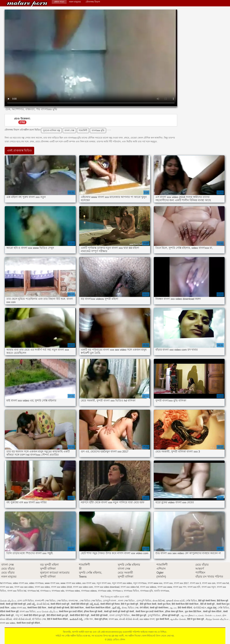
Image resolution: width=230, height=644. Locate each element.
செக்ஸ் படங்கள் (213, 615)
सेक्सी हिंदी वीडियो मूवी (80, 604)
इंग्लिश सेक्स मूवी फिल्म (174, 611)
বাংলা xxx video (42, 587)
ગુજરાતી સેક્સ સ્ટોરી (175, 601)
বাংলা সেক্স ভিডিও (127, 601)
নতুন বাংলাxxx (140, 583)
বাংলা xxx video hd (130, 587)
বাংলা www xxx (155, 583)
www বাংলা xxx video (71, 583)
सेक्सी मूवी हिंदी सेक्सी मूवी (16, 604)
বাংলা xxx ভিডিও (28, 611)
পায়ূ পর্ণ (19, 615)
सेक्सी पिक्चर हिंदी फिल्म (37, 608)
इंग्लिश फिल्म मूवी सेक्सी (93, 611)
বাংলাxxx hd (33, 591)
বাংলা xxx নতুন (209, 587)
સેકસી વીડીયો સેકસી (129, 619)
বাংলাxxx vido (105, 591)
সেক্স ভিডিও (62, 601)
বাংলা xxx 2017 (181, 583)
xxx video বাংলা (147, 619)
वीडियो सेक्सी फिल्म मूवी (9, 611)
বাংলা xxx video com (83, 587)
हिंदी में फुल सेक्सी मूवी (130, 604)
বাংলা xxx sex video (24, 587)
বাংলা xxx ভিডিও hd (17, 591)
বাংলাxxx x (118, 591)
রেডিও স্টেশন (27, 4)
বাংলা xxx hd (223, 583)
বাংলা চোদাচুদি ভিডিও (120, 615)
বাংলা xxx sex (7, 587)
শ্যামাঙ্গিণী (83, 130)
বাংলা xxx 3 (195, 583)
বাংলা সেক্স (69, 130)
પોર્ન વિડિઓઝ (200, 608)
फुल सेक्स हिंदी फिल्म (193, 611)
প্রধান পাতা (59, 2)
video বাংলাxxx (36, 583)
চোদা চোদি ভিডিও (26, 601)
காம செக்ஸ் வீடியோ (47, 611)
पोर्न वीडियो (144, 608)
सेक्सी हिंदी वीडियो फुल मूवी (34, 615)
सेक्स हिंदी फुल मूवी (139, 615)
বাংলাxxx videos (89, 591)
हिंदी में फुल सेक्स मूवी (196, 619)
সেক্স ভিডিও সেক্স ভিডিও (91, 601)
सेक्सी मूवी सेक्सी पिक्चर (159, 608)
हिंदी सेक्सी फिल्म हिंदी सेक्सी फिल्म (185, 604)
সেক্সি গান (89, 619)
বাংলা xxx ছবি (194, 587)
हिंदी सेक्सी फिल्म (77, 608)
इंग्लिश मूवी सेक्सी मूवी (171, 615)
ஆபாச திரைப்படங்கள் (192, 615)
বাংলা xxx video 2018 (61, 587)
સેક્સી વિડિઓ (43, 604)
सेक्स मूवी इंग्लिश (101, 619)
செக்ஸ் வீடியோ (8, 601)
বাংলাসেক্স (73, 601)
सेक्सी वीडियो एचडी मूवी (60, 604)
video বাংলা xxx (20, 583)
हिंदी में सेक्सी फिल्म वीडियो (58, 619)
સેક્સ (124, 608)
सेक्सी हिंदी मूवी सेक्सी (100, 615)
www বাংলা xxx (52, 583)
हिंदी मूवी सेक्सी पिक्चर (207, 601)
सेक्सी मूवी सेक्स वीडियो (213, 611)
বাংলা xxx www (165, 587)
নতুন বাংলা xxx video (122, 583)
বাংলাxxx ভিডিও (131, 591)
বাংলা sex (113, 619)
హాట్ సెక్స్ (31, 604)
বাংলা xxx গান (180, 587)
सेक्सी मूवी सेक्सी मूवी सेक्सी (59, 608)
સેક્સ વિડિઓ (159, 601)
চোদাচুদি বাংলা (110, 601)
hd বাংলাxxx (6, 583)
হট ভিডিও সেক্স (39, 619)
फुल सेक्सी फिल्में (162, 619)
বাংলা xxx (168, 583)
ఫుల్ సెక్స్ (116, 608)
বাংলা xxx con (209, 583)
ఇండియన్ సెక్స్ (76, 619)
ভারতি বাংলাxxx (162, 591)
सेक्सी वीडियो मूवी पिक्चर (110, 604)
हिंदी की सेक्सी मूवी (208, 604)
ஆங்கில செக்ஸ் (178, 619)
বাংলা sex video (8, 623)
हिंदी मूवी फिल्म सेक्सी (148, 604)
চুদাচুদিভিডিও (154, 615)
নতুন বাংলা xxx (104, 583)
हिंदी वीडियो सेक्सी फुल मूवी (57, 615)
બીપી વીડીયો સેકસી (22, 619)
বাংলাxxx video (73, 591)
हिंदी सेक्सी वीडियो (185, 608)
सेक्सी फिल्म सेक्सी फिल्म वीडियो (98, 608)
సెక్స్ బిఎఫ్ (94, 604)
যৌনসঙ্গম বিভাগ (93, 2)
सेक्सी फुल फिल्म (164, 604)
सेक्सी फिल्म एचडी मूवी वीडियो (28, 623)
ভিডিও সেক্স (133, 608)
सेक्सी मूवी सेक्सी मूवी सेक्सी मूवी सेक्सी (119, 611)
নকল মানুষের (75, 2)
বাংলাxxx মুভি (98, 130)
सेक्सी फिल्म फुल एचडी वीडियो (71, 611)
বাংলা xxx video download (107, 587)
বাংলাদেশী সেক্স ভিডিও (45, 601)
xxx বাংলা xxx (89, 583)
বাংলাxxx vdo (58, 591)
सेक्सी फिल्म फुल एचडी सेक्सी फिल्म (150, 611)
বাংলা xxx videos (148, 587)
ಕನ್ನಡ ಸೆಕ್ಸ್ (212, 608)
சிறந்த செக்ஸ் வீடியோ (217, 619)
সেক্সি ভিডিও (191, 601)
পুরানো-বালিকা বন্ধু (51, 130)
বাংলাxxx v (45, 591)
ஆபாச (173, 608)
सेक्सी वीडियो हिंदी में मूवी (80, 615)
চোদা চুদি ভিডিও (144, 601)
